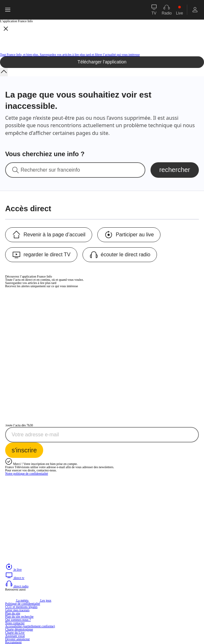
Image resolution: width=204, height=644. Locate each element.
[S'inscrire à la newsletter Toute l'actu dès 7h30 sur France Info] (24, 450)
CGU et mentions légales (21, 607)
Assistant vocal (15, 636)
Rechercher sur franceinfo (50, 170)
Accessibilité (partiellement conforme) (30, 626)
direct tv (15, 578)
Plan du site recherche (19, 616)
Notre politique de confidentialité (27, 474)
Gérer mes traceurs (17, 610)
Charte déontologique (19, 629)
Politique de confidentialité (23, 604)
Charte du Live (15, 633)
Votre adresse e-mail (35, 435)
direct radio (17, 586)
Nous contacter (15, 623)
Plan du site (13, 613)
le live (13, 569)
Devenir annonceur (17, 639)
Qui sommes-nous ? (18, 620)
